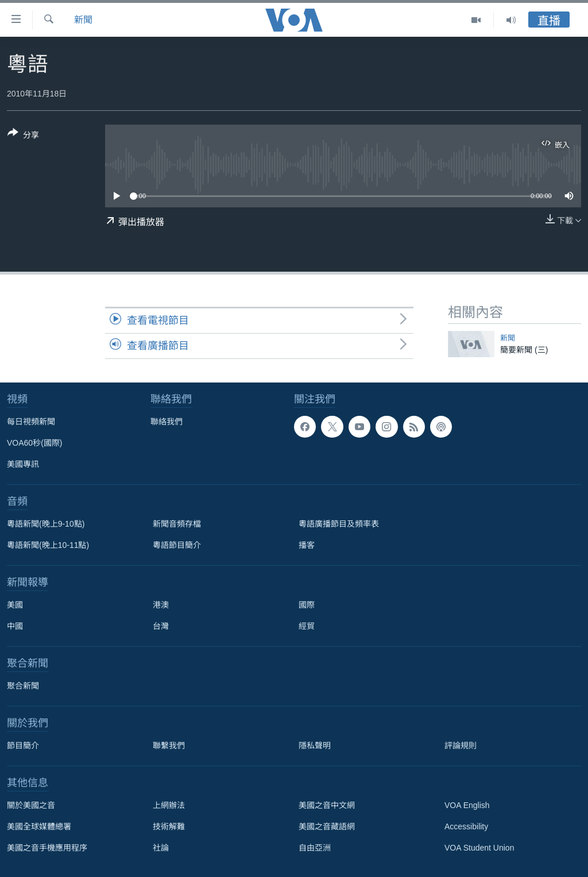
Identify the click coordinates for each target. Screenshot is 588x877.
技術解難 (169, 826)
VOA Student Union (479, 848)
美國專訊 (23, 464)
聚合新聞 (23, 686)
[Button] (23, 136)
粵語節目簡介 (177, 545)
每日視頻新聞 (31, 422)
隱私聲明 (315, 745)
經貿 (307, 626)
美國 (15, 605)
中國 (15, 626)
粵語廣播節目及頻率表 (339, 524)
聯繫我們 (169, 745)
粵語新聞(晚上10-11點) (48, 545)
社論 (161, 848)
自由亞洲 (315, 848)
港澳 (161, 605)
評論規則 (461, 745)
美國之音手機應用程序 (47, 848)
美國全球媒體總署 (39, 826)
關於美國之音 (31, 805)
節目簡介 (23, 745)
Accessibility (466, 826)
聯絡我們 (167, 422)
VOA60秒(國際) (34, 443)
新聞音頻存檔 (177, 524)
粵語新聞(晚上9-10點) (46, 524)
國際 (307, 605)
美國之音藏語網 (327, 826)
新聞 (83, 20)
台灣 (161, 626)
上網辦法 (169, 805)
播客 (307, 545)
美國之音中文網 (327, 805)
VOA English (467, 805)
